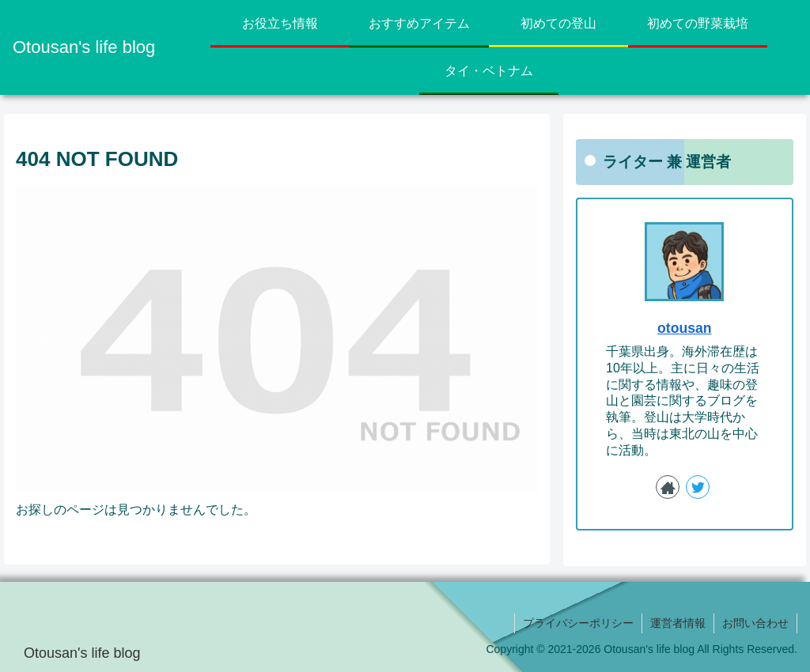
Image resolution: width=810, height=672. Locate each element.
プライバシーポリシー (578, 623)
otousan (684, 328)
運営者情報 (678, 623)
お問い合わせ (755, 623)
